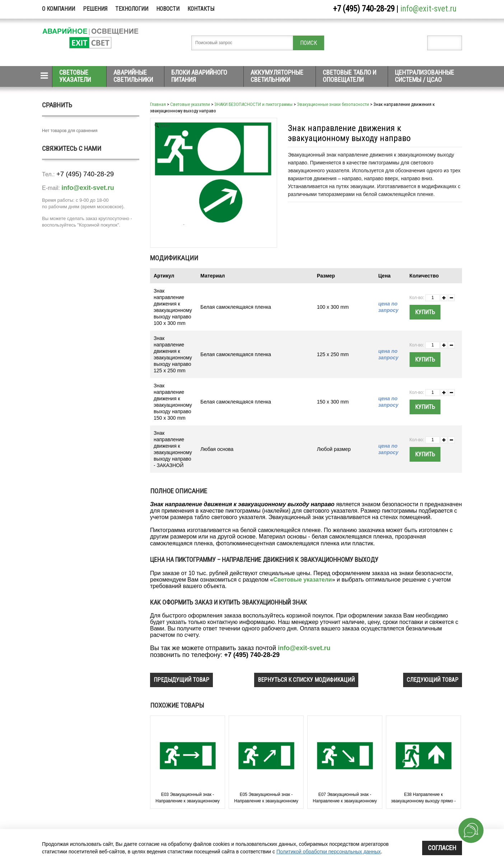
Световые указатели (75, 76)
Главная (158, 104)
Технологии (132, 9)
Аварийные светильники (133, 76)
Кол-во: (417, 298)
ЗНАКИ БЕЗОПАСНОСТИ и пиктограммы (253, 104)
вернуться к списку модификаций (306, 680)
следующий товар (433, 680)
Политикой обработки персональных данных (329, 852)
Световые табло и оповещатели (349, 76)
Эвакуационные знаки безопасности (333, 104)
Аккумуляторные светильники (277, 76)
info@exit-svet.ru (428, 9)
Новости (168, 9)
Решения (95, 9)
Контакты (201, 9)
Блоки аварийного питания (199, 76)
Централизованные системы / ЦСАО (424, 76)
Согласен (442, 848)
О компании (59, 9)
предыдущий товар (181, 680)
